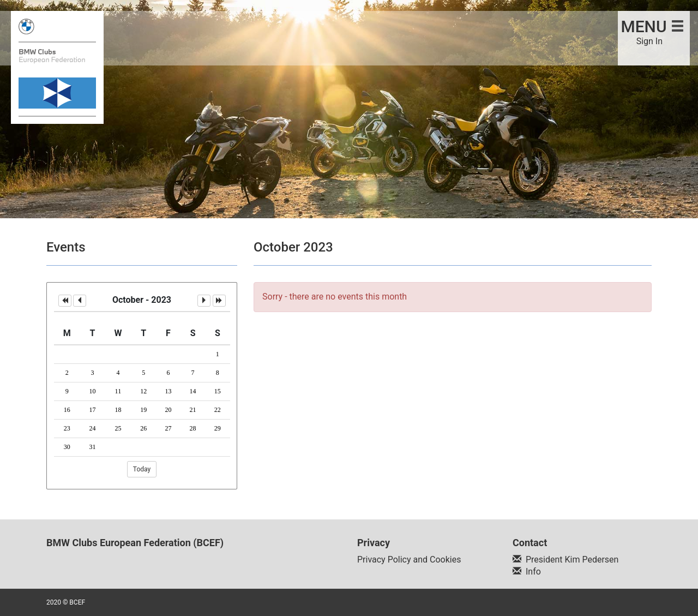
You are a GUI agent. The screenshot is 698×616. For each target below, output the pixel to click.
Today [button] (142, 469)
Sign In (649, 41)
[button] (65, 301)
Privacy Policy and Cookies (409, 560)
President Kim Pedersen (572, 560)
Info (533, 572)
